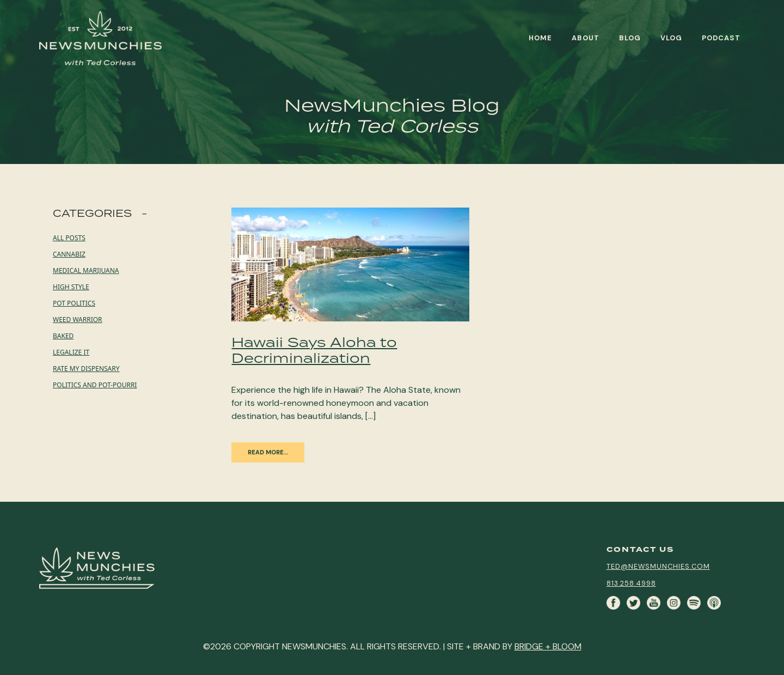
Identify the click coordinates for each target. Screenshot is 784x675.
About (586, 38)
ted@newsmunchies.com (658, 566)
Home (540, 38)
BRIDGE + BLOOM (548, 646)
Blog (630, 38)
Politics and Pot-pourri (95, 385)
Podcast (721, 38)
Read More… (268, 452)
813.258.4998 (631, 583)
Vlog (671, 38)
